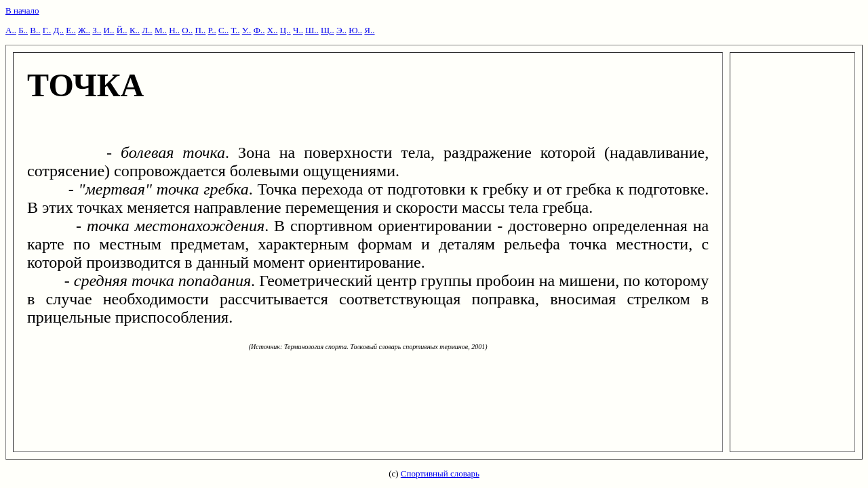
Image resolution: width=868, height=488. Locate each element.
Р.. (212, 30)
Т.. (235, 30)
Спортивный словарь (440, 473)
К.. (135, 30)
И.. (109, 30)
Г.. (47, 30)
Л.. (147, 30)
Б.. (23, 30)
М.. (161, 30)
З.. (97, 30)
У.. (247, 30)
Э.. (341, 30)
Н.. (174, 30)
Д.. (59, 30)
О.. (187, 30)
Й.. (122, 30)
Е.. (71, 30)
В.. (35, 30)
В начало (22, 11)
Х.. (273, 30)
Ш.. (312, 30)
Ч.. (298, 30)
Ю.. (355, 30)
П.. (200, 30)
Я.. (369, 30)
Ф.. (259, 30)
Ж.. (84, 30)
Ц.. (285, 30)
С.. (223, 30)
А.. (11, 30)
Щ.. (328, 30)
